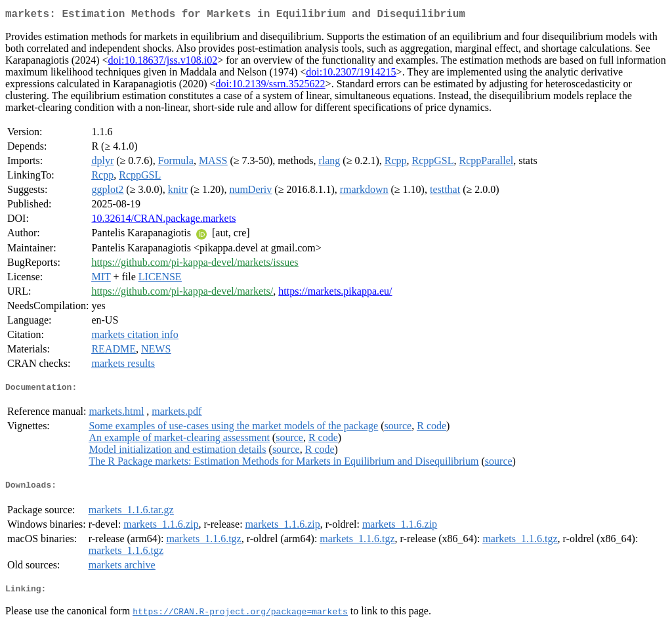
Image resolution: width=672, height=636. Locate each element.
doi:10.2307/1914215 (351, 74)
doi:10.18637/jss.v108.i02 (163, 63)
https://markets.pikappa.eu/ (335, 294)
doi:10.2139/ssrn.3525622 (270, 86)
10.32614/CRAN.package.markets (163, 221)
